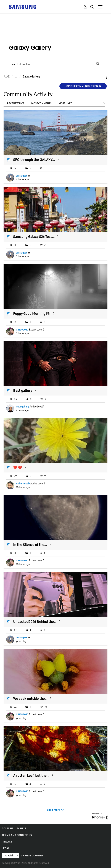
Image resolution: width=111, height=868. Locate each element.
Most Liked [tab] (65, 103)
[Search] (55, 64)
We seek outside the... (30, 699)
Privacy (7, 842)
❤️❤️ (18, 467)
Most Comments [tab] (41, 103)
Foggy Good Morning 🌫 (32, 314)
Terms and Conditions (17, 835)
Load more (54, 810)
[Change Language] (10, 856)
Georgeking (23, 407)
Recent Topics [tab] (16, 103)
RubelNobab (23, 484)
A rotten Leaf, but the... (31, 776)
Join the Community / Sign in (83, 86)
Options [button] (100, 77)
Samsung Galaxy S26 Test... (34, 237)
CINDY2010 (22, 330)
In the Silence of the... (30, 545)
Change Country (32, 856)
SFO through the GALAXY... (34, 160)
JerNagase (22, 176)
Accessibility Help (14, 829)
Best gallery (23, 391)
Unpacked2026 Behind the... (35, 622)
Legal (6, 848)
